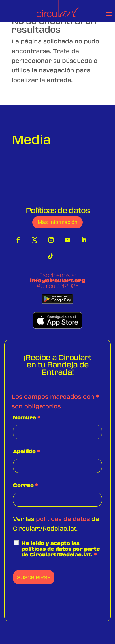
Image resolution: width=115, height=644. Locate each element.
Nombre (27, 417)
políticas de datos (63, 519)
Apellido (26, 451)
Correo (25, 485)
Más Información (57, 222)
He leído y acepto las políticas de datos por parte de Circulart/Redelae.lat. (61, 549)
